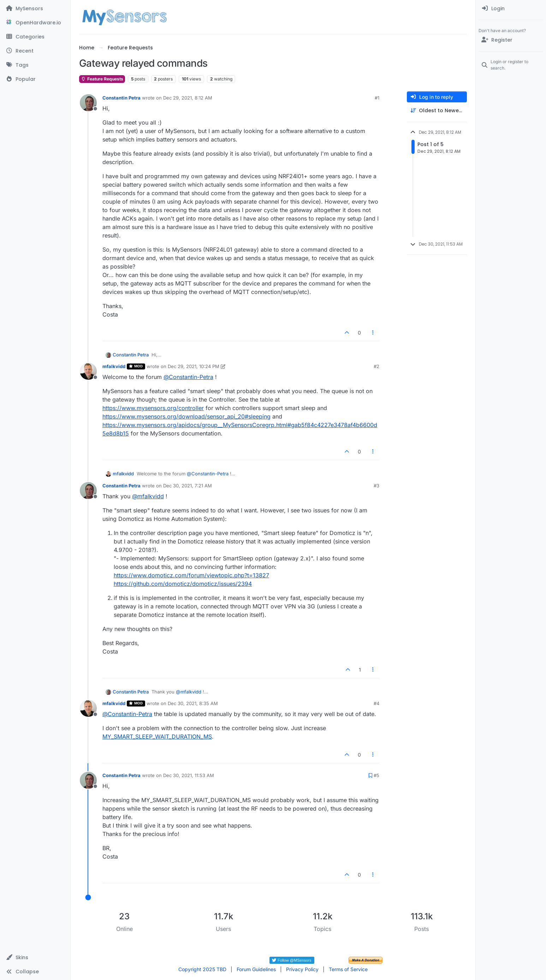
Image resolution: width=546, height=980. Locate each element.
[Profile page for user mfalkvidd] (88, 371)
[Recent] (35, 51)
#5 (376, 775)
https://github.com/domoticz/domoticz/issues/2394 (183, 584)
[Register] (511, 40)
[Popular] (35, 79)
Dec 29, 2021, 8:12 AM (188, 98)
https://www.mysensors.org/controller (153, 408)
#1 (377, 98)
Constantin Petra (121, 98)
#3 (376, 486)
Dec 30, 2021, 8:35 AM (193, 703)
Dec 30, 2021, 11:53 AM (189, 775)
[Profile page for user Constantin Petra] (88, 103)
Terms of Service (348, 969)
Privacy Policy (302, 969)
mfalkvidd (114, 366)
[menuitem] (511, 8)
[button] (35, 957)
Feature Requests (102, 79)
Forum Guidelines (256, 969)
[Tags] (35, 65)
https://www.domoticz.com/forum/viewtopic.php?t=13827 (191, 575)
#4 (376, 703)
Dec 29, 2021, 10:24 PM (194, 366)
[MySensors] (35, 8)
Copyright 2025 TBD (202, 969)
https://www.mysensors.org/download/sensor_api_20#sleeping (186, 416)
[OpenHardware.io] (35, 23)
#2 (376, 366)
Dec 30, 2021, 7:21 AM (188, 486)
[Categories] (35, 37)
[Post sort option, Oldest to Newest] (437, 111)
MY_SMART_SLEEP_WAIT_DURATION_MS (157, 736)
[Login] (511, 8)
